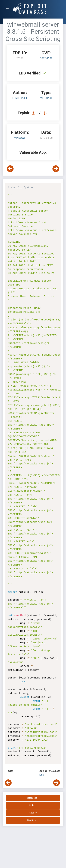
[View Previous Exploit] (10, 169)
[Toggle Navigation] (9, 9)
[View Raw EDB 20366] (46, 113)
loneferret (20, 98)
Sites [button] (32, 813)
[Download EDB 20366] (34, 113)
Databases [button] (32, 798)
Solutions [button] (32, 820)
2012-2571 (46, 58)
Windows (20, 138)
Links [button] (32, 805)
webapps (46, 98)
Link (42, 775)
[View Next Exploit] (56, 169)
